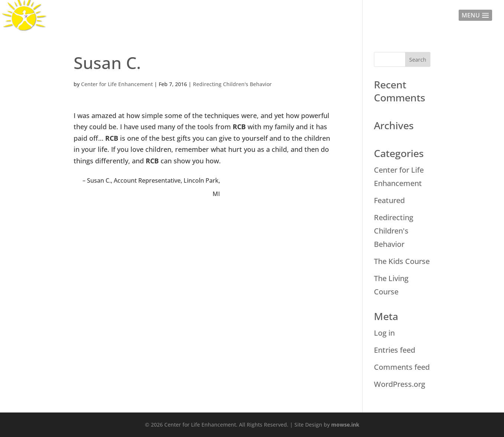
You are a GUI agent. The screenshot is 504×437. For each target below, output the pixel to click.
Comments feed (402, 367)
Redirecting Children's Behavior (232, 84)
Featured (389, 200)
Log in (384, 333)
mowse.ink (345, 425)
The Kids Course (402, 261)
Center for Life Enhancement (117, 84)
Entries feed (395, 350)
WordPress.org (400, 384)
